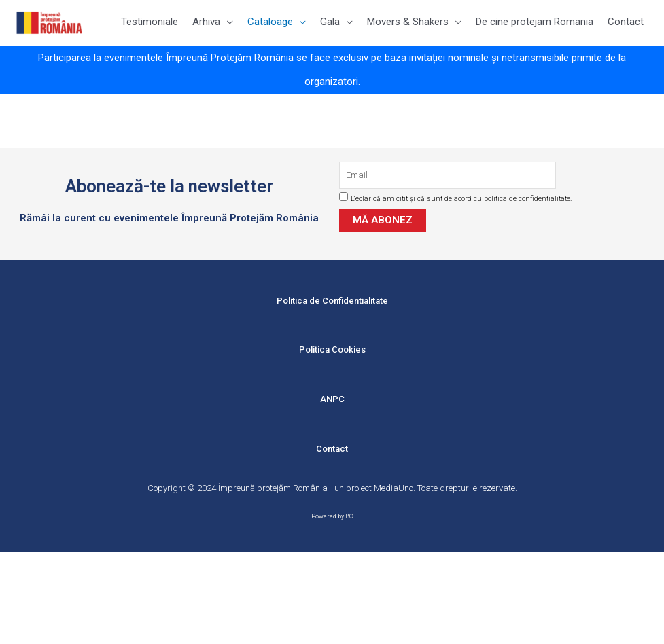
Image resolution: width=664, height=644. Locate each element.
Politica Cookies (332, 350)
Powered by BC (332, 516)
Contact (332, 449)
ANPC (332, 399)
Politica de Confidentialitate (332, 301)
